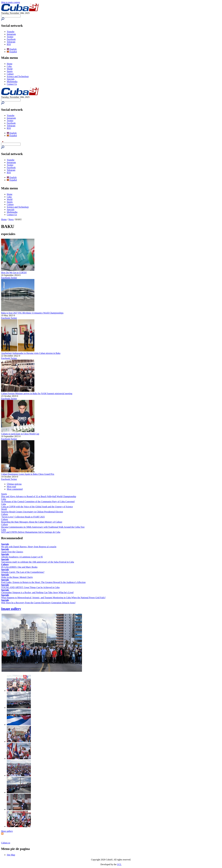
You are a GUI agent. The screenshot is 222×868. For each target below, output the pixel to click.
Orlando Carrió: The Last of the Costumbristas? (23, 572)
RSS (9, 44)
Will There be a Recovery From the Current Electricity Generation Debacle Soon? (38, 603)
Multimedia (12, 82)
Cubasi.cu (6, 843)
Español (12, 52)
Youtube (11, 32)
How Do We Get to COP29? (14, 273)
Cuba (9, 66)
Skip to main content (11, 2)
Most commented (15, 489)
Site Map (11, 855)
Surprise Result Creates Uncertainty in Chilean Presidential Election (32, 512)
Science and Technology (18, 76)
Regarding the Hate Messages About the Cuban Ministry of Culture (32, 522)
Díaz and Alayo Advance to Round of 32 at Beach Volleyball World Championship (39, 496)
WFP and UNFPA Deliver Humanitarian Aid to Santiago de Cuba (31, 532)
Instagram (11, 34)
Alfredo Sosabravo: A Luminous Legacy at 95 (22, 557)
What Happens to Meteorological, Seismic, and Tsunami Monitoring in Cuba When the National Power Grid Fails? (53, 598)
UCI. (119, 864)
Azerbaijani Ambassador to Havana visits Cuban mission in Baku (31, 353)
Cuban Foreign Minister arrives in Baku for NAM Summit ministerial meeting (37, 393)
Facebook (11, 39)
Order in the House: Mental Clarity (17, 577)
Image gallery (11, 609)
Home (10, 64)
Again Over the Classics (12, 552)
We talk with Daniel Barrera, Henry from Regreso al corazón (29, 547)
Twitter (10, 37)
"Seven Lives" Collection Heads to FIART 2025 (23, 517)
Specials (11, 79)
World (10, 69)
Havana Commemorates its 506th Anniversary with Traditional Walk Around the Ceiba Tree (43, 527)
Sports (10, 71)
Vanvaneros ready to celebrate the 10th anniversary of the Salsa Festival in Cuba (38, 562)
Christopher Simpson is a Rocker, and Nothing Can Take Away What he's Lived (37, 592)
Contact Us (12, 84)
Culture (10, 74)
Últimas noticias (14, 484)
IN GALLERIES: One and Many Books (19, 567)
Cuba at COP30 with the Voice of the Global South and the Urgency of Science (37, 507)
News (11, 219)
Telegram (11, 42)
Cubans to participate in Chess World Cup (20, 434)
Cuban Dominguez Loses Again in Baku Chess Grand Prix (28, 474)
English (12, 49)
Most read (11, 487)
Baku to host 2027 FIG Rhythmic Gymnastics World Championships (32, 313)
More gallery (7, 831)
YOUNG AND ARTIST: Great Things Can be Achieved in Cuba (30, 587)
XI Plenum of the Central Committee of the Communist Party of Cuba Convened (38, 502)
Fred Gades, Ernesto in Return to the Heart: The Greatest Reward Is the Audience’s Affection (43, 582)
